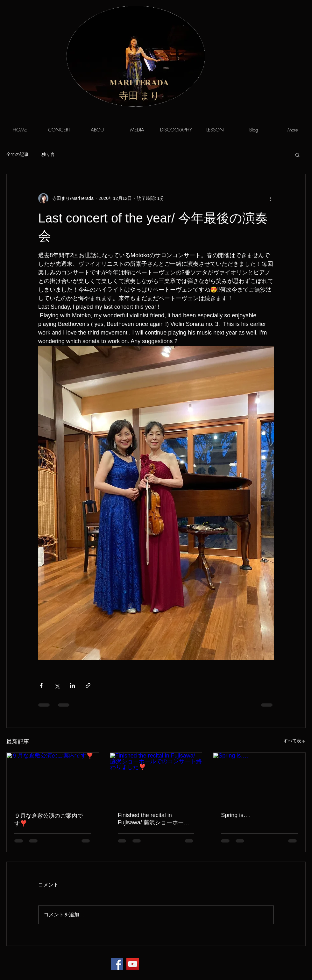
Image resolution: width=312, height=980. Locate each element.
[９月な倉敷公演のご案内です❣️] (53, 779)
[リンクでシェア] (88, 685)
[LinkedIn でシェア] (72, 685)
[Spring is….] (259, 779)
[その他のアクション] (270, 198)
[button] (298, 155)
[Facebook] (117, 964)
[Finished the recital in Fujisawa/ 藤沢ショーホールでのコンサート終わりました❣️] (156, 779)
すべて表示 (294, 741)
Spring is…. (236, 815)
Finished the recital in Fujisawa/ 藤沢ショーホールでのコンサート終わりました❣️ (154, 819)
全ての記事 (18, 154)
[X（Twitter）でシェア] (57, 685)
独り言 (48, 154)
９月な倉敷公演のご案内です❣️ (49, 820)
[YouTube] (133, 964)
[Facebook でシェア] (41, 685)
